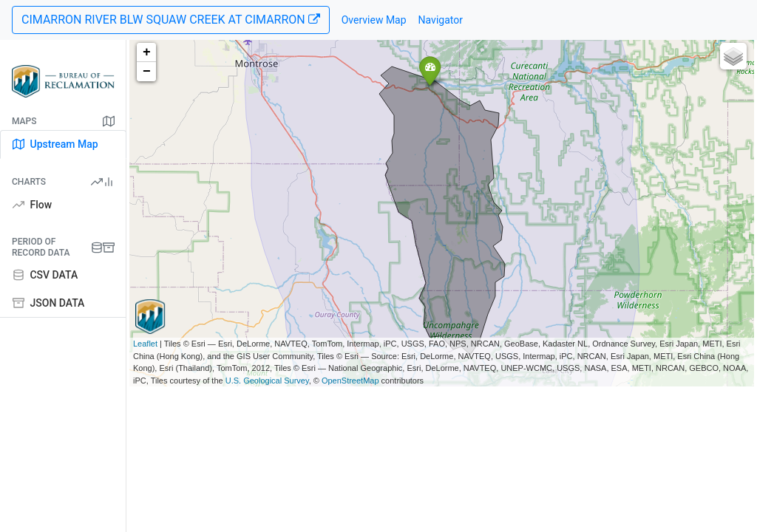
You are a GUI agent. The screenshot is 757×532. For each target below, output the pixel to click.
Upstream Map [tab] (55, 144)
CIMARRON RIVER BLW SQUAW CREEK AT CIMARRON (171, 20)
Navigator (441, 20)
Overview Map (374, 20)
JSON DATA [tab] (48, 303)
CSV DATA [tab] (45, 275)
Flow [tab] (32, 205)
